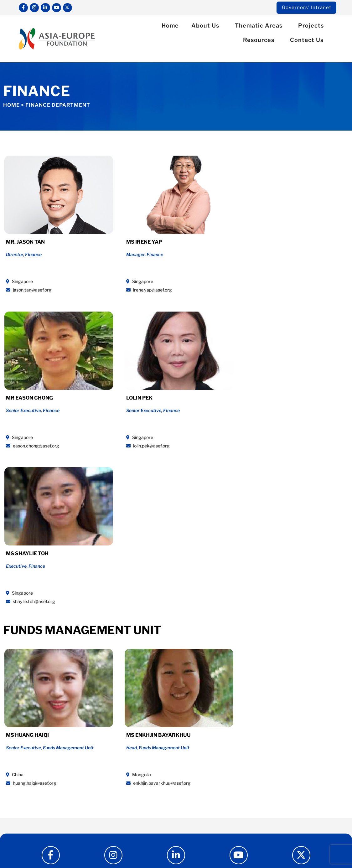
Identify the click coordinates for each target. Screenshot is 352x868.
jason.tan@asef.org (28, 289)
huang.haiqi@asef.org (30, 622)
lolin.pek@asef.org (290, 289)
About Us (207, 26)
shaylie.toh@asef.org (29, 443)
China (13, 614)
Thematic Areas (260, 26)
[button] (328, 55)
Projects (313, 26)
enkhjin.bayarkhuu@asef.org (125, 622)
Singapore (18, 281)
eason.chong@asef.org (207, 289)
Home (170, 26)
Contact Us (308, 41)
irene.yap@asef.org (115, 289)
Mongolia (105, 614)
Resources (260, 41)
